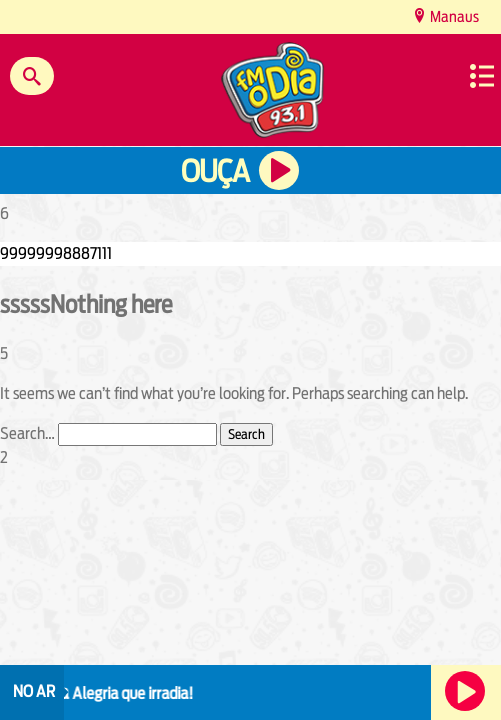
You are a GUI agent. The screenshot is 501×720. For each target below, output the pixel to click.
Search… (27, 433)
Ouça (215, 171)
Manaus (453, 16)
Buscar (32, 76)
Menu (482, 76)
